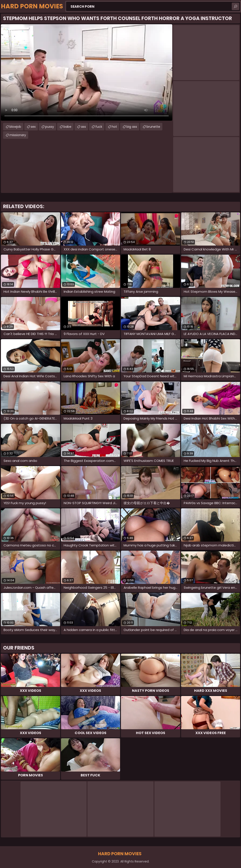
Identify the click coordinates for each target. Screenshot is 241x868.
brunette (153, 127)
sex (33, 127)
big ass (132, 127)
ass (83, 127)
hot (114, 127)
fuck (99, 127)
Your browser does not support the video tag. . (87, 72)
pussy (50, 127)
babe (67, 127)
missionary (18, 135)
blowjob (15, 127)
